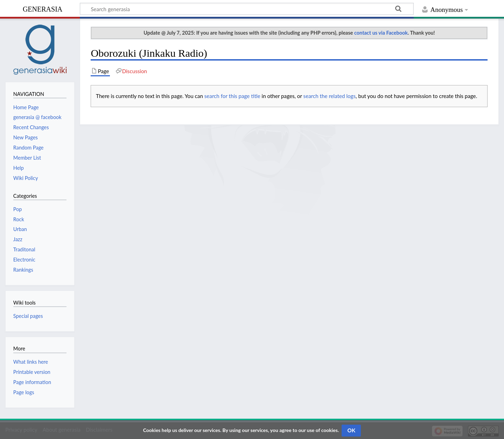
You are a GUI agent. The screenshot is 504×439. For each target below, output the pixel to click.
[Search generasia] (247, 9)
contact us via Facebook (381, 33)
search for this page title (232, 96)
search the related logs (330, 96)
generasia (43, 8)
